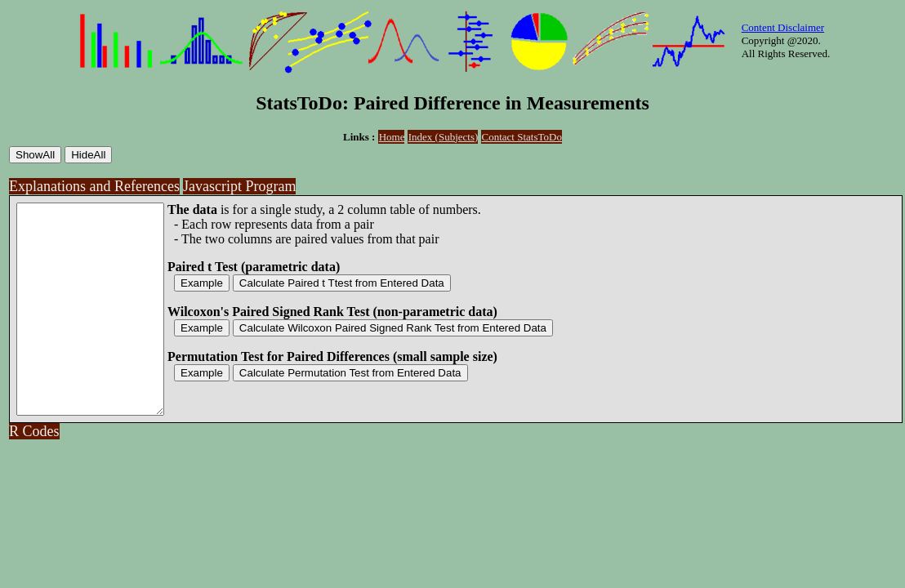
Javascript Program (239, 186)
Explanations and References (94, 186)
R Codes (34, 473)
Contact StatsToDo (522, 137)
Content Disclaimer (783, 27)
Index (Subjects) (444, 137)
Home (392, 137)
